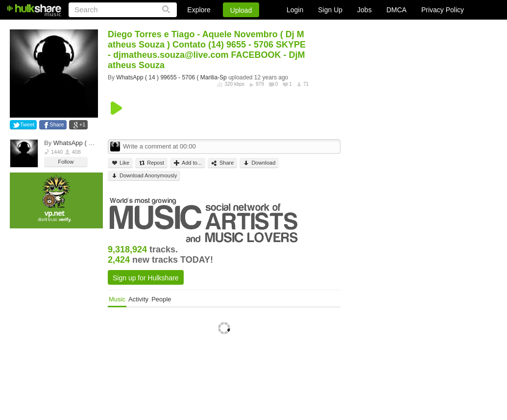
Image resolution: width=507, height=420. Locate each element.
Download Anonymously (144, 176)
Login (295, 10)
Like (120, 163)
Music (117, 299)
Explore (199, 10)
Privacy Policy (443, 10)
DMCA (397, 10)
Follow (66, 162)
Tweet (27, 124)
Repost (151, 163)
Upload (241, 10)
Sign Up (330, 10)
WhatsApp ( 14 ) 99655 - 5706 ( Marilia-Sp (171, 77)
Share (57, 124)
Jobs (364, 10)
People (161, 299)
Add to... (188, 163)
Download (259, 163)
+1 (83, 124)
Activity (138, 299)
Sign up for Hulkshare (146, 278)
